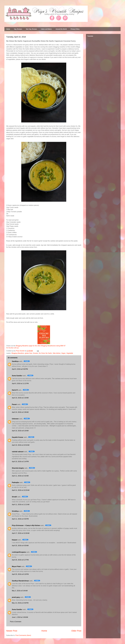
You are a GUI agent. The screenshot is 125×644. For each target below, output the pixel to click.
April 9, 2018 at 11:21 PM (20, 383)
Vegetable (70, 353)
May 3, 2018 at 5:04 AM (20, 591)
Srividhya (15, 511)
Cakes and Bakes (46, 29)
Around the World (61, 29)
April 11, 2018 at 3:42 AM (20, 476)
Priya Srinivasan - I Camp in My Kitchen (26, 525)
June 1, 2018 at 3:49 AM (20, 617)
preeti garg (16, 597)
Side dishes (57, 353)
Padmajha (15, 482)
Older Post (76, 631)
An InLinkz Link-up (12, 348)
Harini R (15, 390)
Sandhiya (15, 361)
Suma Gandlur (17, 376)
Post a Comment (16, 622)
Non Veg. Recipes (31, 29)
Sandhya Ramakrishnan (20, 581)
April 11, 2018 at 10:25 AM (21, 490)
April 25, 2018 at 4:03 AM (20, 546)
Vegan (63, 353)
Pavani (14, 404)
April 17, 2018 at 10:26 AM (21, 533)
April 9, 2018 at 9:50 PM (20, 369)
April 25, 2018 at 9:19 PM (20, 574)
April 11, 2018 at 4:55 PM (20, 519)
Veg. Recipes (18, 29)
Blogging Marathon (18, 353)
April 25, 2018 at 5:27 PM (20, 560)
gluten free (28, 353)
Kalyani (15, 540)
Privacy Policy (75, 29)
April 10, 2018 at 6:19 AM (20, 431)
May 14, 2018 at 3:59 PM (20, 603)
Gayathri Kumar (18, 437)
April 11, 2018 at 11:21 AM (21, 505)
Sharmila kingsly (18, 468)
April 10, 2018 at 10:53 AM (21, 445)
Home (8, 29)
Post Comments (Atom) (23, 635)
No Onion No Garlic (45, 353)
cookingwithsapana (19, 552)
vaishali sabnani (18, 452)
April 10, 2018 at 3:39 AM (20, 412)
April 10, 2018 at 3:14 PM (20, 462)
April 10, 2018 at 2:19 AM (20, 398)
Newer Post (12, 631)
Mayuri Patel (16, 566)
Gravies (35, 353)
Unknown (15, 419)
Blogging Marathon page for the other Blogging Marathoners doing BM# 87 (41, 346)
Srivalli (14, 497)
